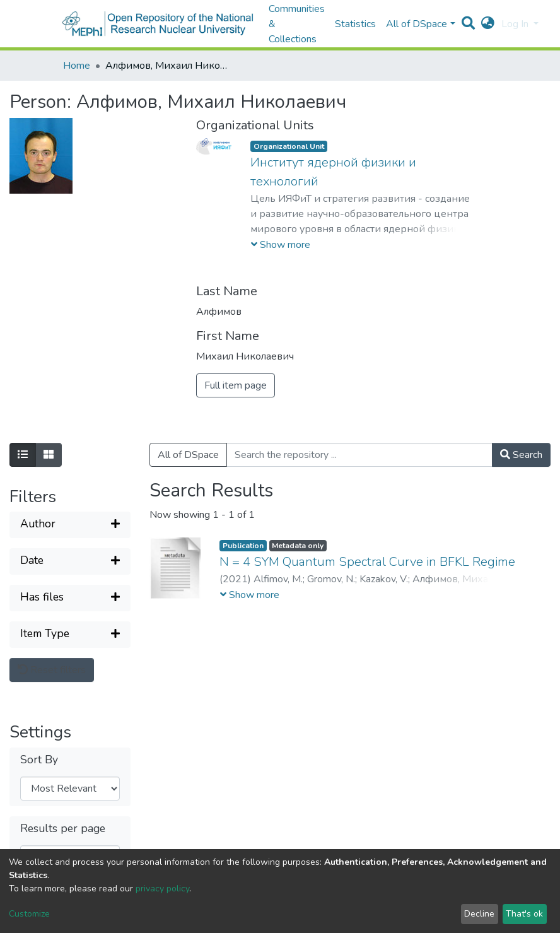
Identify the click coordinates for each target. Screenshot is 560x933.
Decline (479, 914)
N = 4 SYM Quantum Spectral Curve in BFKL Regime (367, 562)
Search (521, 455)
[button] (488, 24)
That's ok (524, 914)
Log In (516, 24)
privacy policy (162, 889)
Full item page (236, 385)
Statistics (355, 24)
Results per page (63, 829)
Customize (29, 914)
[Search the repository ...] (359, 455)
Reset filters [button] (52, 670)
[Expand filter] (70, 525)
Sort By (39, 760)
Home (77, 66)
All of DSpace (188, 455)
